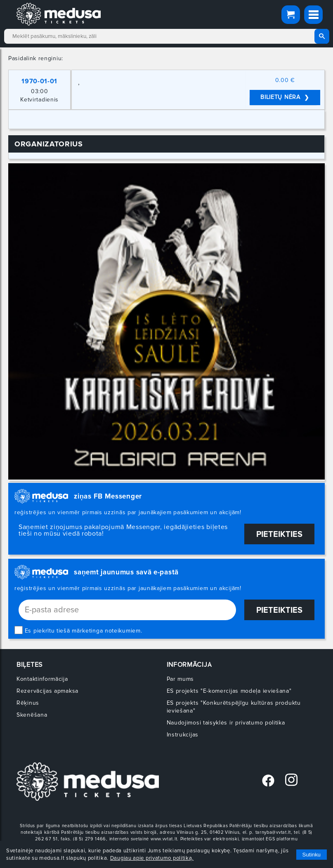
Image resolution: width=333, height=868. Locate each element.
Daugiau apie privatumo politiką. (152, 858)
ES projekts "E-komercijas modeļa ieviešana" (229, 691)
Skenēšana (32, 715)
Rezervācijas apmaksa (47, 691)
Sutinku (312, 855)
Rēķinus (28, 703)
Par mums (181, 679)
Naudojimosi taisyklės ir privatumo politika (226, 723)
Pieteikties (279, 534)
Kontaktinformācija (42, 679)
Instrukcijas (183, 735)
